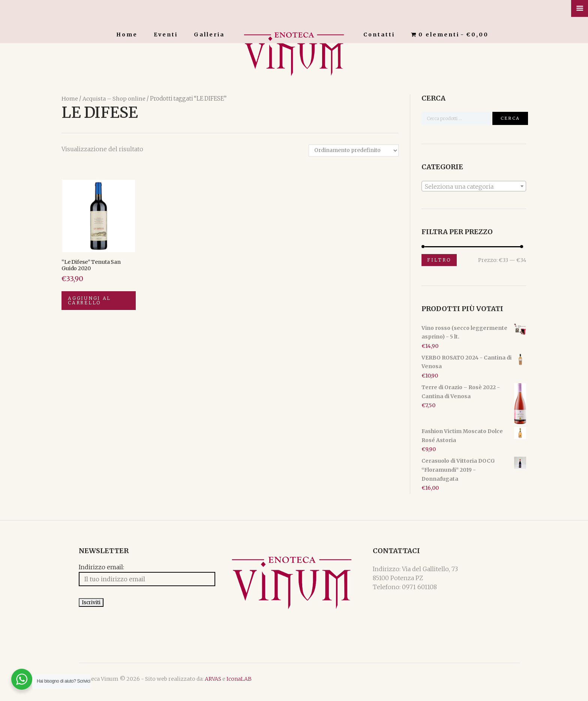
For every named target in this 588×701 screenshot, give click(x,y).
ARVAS (196, 685)
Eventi (166, 35)
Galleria (209, 35)
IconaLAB (222, 685)
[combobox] (474, 186)
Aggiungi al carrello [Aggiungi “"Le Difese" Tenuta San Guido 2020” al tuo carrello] (92, 303)
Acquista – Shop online (114, 98)
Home (127, 35)
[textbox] (474, 186)
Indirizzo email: (84, 569)
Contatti (379, 35)
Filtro (439, 260)
